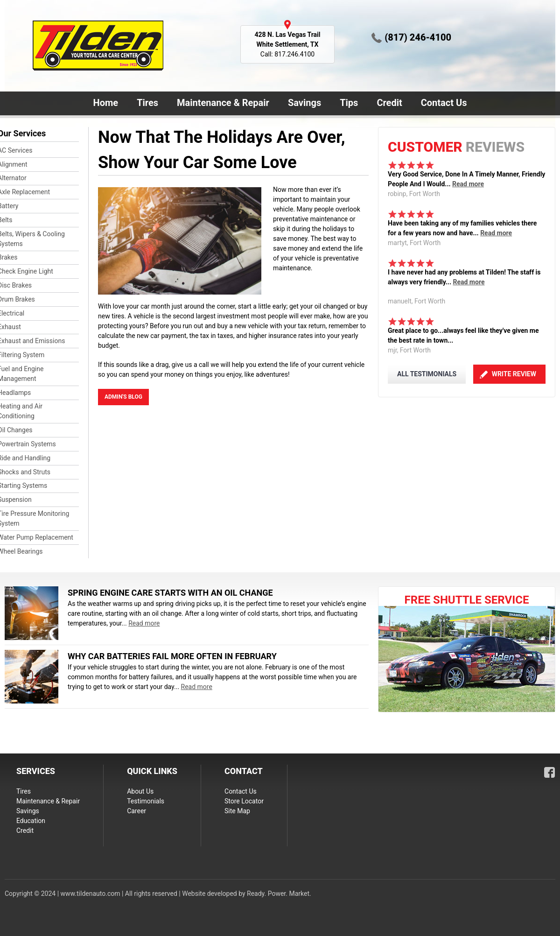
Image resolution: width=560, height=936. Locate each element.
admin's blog (123, 397)
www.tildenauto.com (91, 894)
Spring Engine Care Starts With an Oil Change (170, 593)
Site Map (237, 811)
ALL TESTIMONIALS (427, 374)
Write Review (514, 374)
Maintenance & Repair (221, 104)
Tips (349, 103)
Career (136, 811)
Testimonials (146, 801)
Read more (468, 184)
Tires (147, 103)
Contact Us (442, 104)
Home (106, 103)
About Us (140, 791)
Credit (389, 103)
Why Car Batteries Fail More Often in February (172, 656)
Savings (304, 103)
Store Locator (244, 801)
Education (31, 821)
